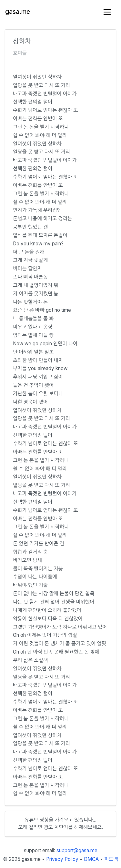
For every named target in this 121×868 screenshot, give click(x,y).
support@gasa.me (77, 850)
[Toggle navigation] (107, 12)
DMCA (91, 859)
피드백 (111, 859)
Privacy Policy (62, 859)
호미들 (20, 53)
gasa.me (18, 12)
